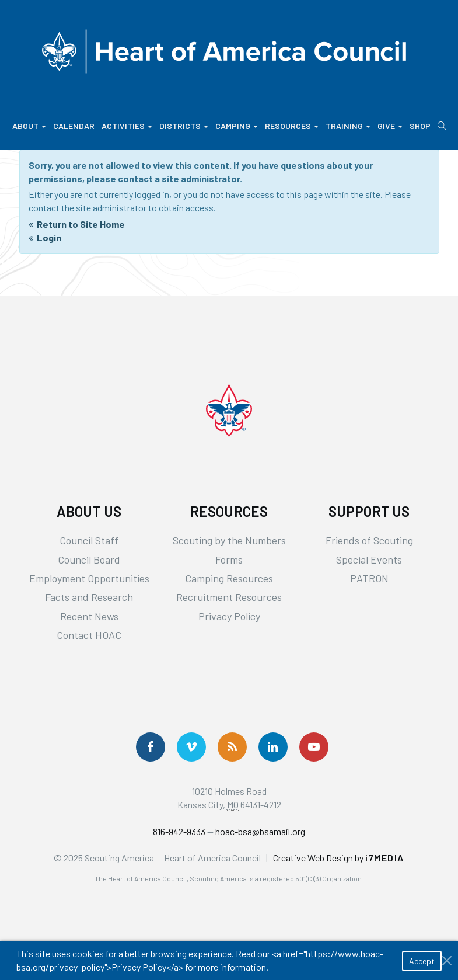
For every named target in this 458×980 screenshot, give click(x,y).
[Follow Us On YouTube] (314, 747)
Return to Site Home (81, 224)
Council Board (89, 559)
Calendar (74, 126)
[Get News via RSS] (232, 747)
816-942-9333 (179, 831)
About (29, 126)
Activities (127, 126)
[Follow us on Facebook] (151, 747)
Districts (184, 126)
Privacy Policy (229, 616)
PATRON (369, 578)
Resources (292, 126)
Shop (420, 126)
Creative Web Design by (339, 858)
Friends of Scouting (369, 540)
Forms (229, 559)
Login (49, 237)
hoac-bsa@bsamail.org (260, 831)
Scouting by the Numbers (229, 540)
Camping (237, 126)
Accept (422, 961)
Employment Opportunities (89, 578)
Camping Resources (229, 578)
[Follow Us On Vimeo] (191, 747)
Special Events (369, 559)
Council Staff (89, 540)
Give (390, 126)
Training (348, 126)
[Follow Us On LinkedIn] (273, 747)
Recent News (89, 616)
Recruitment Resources (229, 597)
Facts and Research (89, 597)
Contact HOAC (89, 635)
